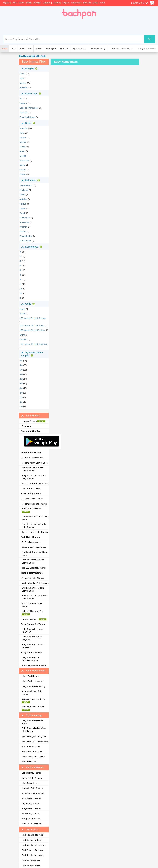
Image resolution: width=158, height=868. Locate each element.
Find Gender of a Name (33, 850)
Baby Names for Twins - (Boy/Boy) (33, 630)
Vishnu (23, 314)
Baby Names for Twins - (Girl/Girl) (33, 646)
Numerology (32, 247)
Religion (30, 69)
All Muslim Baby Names (33, 578)
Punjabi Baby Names (31, 808)
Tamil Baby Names (30, 814)
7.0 (21, 407)
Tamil (21, 3)
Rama (22, 309)
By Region (51, 48)
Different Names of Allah (34, 613)
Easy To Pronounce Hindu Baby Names (34, 526)
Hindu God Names (30, 676)
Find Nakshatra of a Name (34, 845)
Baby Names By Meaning (34, 686)
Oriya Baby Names (30, 803)
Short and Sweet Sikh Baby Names (34, 554)
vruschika (24, 161)
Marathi (56, 3)
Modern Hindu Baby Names (35, 504)
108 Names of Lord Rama (32, 326)
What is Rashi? (29, 762)
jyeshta (23, 227)
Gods (29, 304)
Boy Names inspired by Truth (32, 56)
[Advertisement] (92, 27)
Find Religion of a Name (33, 855)
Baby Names (30, 416)
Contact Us (140, 3)
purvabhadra (26, 236)
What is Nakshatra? (31, 746)
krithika (23, 199)
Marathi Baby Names (31, 798)
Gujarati (47, 3)
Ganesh (23, 339)
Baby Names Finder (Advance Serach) (31, 659)
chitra (22, 195)
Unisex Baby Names (31, 489)
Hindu (22, 48)
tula (22, 133)
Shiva (22, 335)
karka (22, 151)
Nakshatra (31, 180)
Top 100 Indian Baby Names (35, 484)
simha (23, 174)
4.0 (21, 365)
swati (22, 213)
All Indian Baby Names (32, 458)
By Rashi (64, 48)
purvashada (25, 241)
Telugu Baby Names (31, 819)
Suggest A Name (33, 421)
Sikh (30, 48)
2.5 (21, 397)
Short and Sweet (27, 117)
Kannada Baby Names (32, 788)
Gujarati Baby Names (32, 778)
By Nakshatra (79, 48)
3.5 (21, 379)
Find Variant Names (31, 865)
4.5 (21, 361)
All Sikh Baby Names (31, 542)
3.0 (21, 374)
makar (23, 165)
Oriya (96, 3)
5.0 (21, 370)
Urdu (102, 3)
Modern (23, 103)
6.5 (21, 402)
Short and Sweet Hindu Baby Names (35, 518)
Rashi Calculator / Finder (33, 757)
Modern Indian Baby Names (35, 463)
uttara (22, 208)
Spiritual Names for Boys (34, 700)
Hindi (14, 3)
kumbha (23, 128)
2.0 (21, 393)
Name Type (32, 94)
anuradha (24, 222)
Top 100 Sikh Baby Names (34, 568)
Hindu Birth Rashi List (32, 751)
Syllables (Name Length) (32, 354)
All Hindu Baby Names (32, 499)
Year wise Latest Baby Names (32, 693)
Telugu (29, 3)
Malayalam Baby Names (33, 793)
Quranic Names (34, 619)
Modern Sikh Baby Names (34, 547)
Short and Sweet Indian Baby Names (33, 469)
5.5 (21, 384)
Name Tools (30, 829)
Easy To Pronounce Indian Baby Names (34, 477)
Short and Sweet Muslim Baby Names (33, 589)
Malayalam (76, 3)
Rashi (29, 123)
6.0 (21, 388)
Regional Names (33, 767)
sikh (22, 78)
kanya (23, 147)
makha (23, 231)
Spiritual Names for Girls (34, 708)
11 (21, 289)
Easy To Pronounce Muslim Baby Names (34, 597)
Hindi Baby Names (30, 783)
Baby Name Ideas (147, 48)
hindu (22, 74)
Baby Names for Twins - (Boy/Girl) (33, 638)
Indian (13, 48)
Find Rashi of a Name (32, 840)
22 (21, 293)
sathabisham (26, 185)
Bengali (38, 3)
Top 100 (23, 112)
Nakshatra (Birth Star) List (34, 736)
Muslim (39, 48)
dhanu (23, 137)
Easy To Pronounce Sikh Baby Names (33, 561)
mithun (23, 170)
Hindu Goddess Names (33, 681)
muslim (23, 83)
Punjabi (65, 3)
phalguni (24, 190)
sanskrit (23, 87)
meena (23, 156)
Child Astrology (32, 715)
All (21, 99)
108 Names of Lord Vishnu (32, 330)
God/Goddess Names (122, 48)
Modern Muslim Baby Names (35, 583)
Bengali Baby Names (31, 773)
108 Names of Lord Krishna (33, 318)
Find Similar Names (31, 860)
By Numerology (98, 48)
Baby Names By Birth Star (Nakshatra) (34, 730)
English (6, 3)
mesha (23, 142)
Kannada (87, 3)
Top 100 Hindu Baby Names (35, 532)
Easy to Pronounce (29, 108)
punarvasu (25, 218)
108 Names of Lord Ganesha (33, 344)
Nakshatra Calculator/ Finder (35, 741)
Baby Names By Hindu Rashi (32, 722)
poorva (23, 204)
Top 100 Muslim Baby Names (32, 605)
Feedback (26, 426)
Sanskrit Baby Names (33, 510)
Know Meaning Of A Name (34, 665)
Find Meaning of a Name (33, 835)
